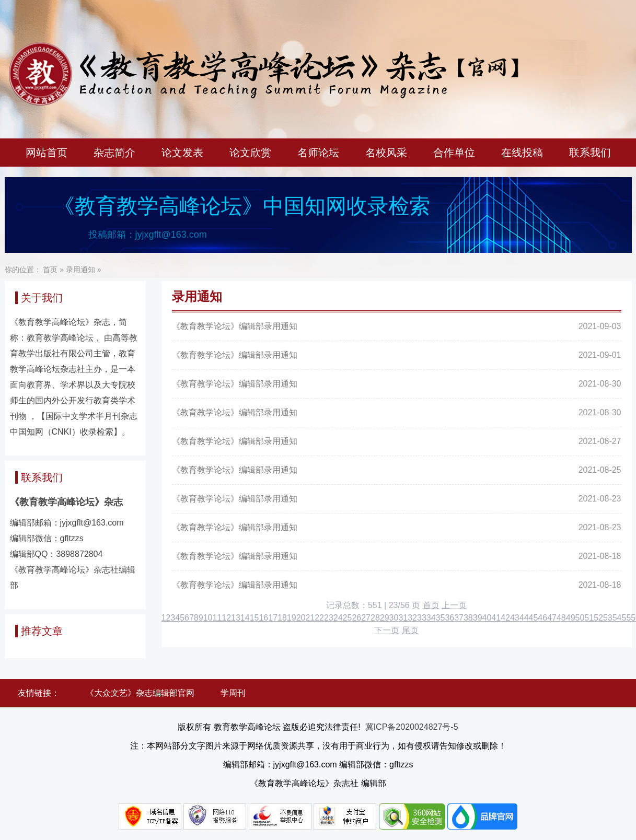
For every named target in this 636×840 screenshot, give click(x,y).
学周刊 (233, 693)
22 (319, 618)
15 (255, 618)
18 (282, 618)
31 (403, 618)
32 (412, 618)
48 (561, 618)
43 (515, 618)
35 (441, 618)
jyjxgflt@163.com (171, 235)
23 (329, 618)
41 (496, 618)
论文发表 (182, 153)
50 (580, 618)
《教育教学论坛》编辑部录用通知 (235, 326)
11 (217, 618)
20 (301, 618)
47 (552, 618)
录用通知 (80, 270)
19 (292, 618)
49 (571, 618)
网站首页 (47, 153)
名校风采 (386, 153)
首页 (50, 270)
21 (310, 618)
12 (226, 618)
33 (422, 618)
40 (487, 618)
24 (338, 618)
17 (273, 618)
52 (598, 618)
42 (505, 618)
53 (608, 618)
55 (627, 618)
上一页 (454, 605)
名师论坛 (318, 153)
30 (394, 618)
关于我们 (42, 298)
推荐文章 (42, 631)
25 (348, 618)
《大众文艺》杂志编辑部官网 (140, 693)
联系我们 (590, 153)
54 (617, 618)
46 (542, 618)
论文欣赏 (250, 153)
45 (534, 618)
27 (366, 618)
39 (478, 618)
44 (524, 618)
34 (431, 618)
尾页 (410, 630)
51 (589, 618)
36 (449, 618)
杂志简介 (114, 153)
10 (208, 618)
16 (263, 618)
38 (468, 618)
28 (375, 618)
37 (459, 618)
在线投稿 (522, 153)
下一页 (387, 630)
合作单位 (454, 153)
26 (356, 618)
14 (245, 618)
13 (236, 618)
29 (385, 618)
